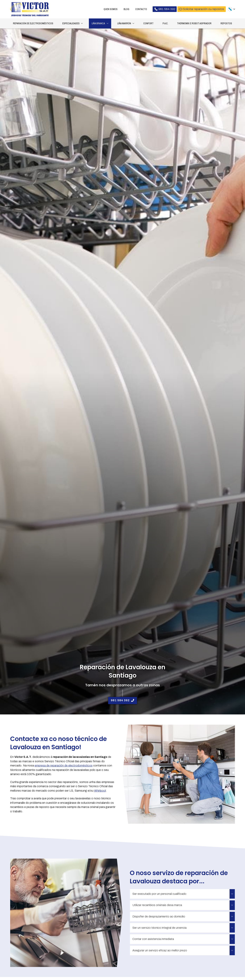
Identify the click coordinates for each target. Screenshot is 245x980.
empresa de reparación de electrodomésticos (64, 766)
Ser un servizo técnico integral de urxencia (159, 928)
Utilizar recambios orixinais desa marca (157, 906)
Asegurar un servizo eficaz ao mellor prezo (160, 951)
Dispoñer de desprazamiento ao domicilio (159, 917)
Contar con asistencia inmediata (153, 939)
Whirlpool (100, 791)
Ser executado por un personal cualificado (159, 894)
